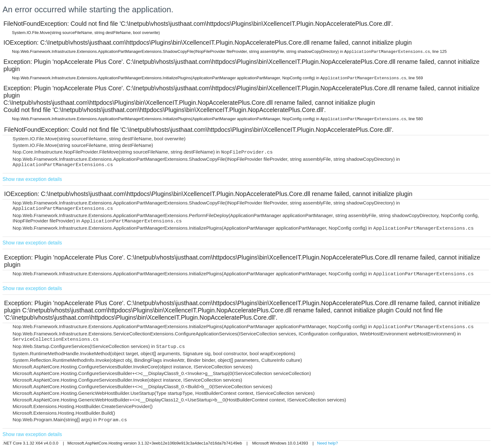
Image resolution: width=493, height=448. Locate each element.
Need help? (327, 443)
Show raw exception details (32, 179)
